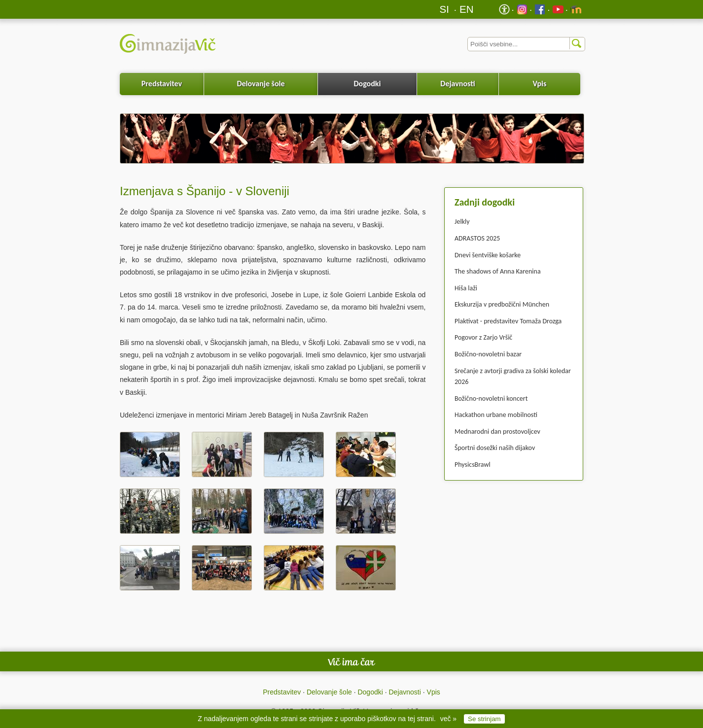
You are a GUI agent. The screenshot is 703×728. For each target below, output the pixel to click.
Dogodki (368, 84)
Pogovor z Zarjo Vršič (483, 337)
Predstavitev (162, 84)
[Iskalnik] (526, 44)
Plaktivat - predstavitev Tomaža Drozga (508, 321)
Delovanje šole (261, 84)
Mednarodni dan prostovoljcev (497, 432)
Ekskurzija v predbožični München (502, 304)
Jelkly (462, 222)
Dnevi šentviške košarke (488, 255)
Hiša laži (466, 288)
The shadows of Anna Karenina (498, 271)
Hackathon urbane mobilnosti (496, 415)
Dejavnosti (457, 84)
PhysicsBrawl (473, 465)
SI (444, 9)
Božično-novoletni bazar (488, 354)
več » (448, 719)
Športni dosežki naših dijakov (495, 448)
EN (467, 9)
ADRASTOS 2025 (477, 238)
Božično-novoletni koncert (491, 399)
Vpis (539, 84)
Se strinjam (484, 719)
